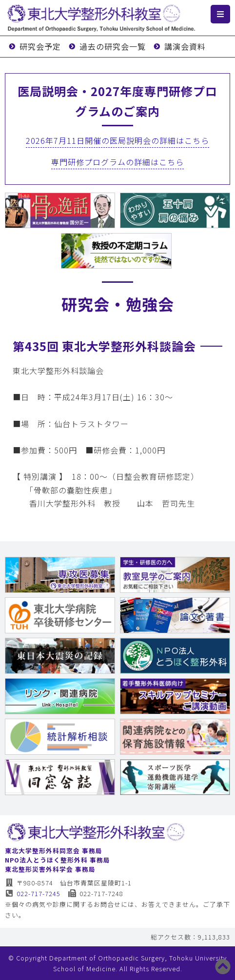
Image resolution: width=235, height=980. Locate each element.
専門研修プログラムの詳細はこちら (117, 162)
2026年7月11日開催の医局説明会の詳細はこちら (117, 140)
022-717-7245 (33, 893)
